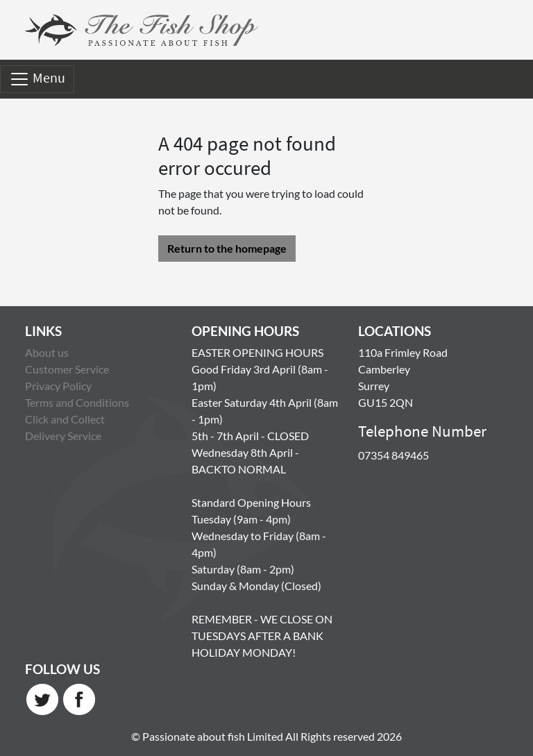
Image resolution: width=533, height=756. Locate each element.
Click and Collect (65, 419)
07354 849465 (394, 455)
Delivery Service (63, 436)
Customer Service (67, 369)
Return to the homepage (227, 248)
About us (47, 352)
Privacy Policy (58, 386)
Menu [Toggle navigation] (37, 79)
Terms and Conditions (77, 402)
